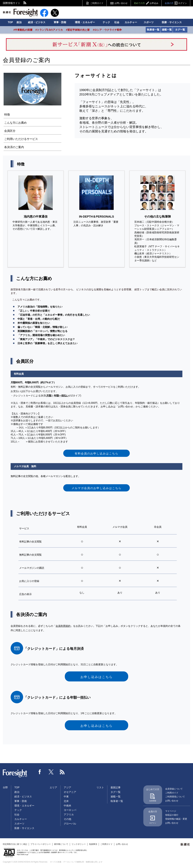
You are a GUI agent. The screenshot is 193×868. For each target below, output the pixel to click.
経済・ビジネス (37, 22)
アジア (67, 787)
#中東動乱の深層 (23, 30)
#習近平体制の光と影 (78, 30)
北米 (66, 801)
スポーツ (149, 22)
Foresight (15, 773)
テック (106, 22)
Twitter (51, 772)
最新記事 (116, 787)
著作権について (61, 844)
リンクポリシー (79, 844)
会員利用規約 (63, 626)
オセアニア (70, 792)
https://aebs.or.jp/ (23, 854)
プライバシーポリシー (41, 844)
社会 (117, 22)
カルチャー (131, 22)
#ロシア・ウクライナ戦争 (107, 30)
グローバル (70, 824)
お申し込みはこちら (97, 677)
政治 (19, 22)
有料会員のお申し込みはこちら (96, 454)
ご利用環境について (175, 797)
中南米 (67, 806)
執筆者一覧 (153, 30)
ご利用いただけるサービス (21, 139)
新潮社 (185, 845)
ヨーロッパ (70, 810)
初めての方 (146, 3)
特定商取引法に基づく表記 (15, 844)
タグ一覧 (180, 30)
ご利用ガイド (97, 3)
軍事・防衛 (60, 22)
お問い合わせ (121, 3)
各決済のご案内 (14, 147)
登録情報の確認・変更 (176, 819)
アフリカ (69, 815)
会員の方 (176, 3)
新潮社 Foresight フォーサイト (20, 13)
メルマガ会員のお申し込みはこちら (96, 488)
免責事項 (93, 844)
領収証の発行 (172, 815)
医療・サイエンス (172, 22)
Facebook (40, 772)
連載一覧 (167, 30)
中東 (66, 797)
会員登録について (174, 789)
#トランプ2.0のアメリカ (49, 30)
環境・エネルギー (85, 22)
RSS (25, 3)
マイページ (171, 811)
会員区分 (10, 131)
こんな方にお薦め (15, 123)
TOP (10, 22)
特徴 (7, 115)
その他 (67, 819)
